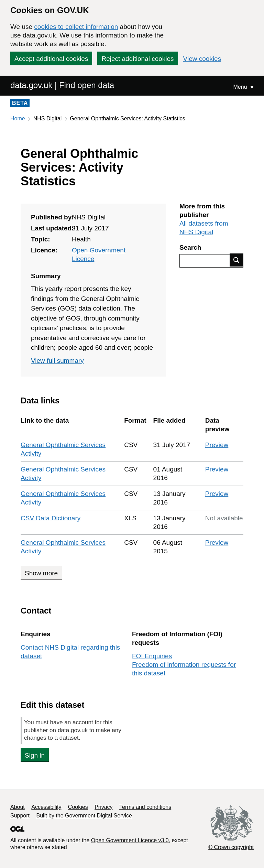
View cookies (202, 59)
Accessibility (46, 807)
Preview (217, 445)
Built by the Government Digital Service (84, 816)
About (18, 807)
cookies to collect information (76, 27)
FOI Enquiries (152, 656)
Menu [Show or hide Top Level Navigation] (241, 87)
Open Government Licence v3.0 (130, 840)
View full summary (57, 361)
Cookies (78, 807)
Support (20, 816)
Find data (236, 260)
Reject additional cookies (137, 59)
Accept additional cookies (51, 59)
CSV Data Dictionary (51, 518)
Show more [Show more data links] (41, 573)
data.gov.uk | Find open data (62, 85)
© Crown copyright (231, 847)
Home (18, 118)
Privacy (103, 807)
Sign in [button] (35, 755)
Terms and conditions (145, 807)
